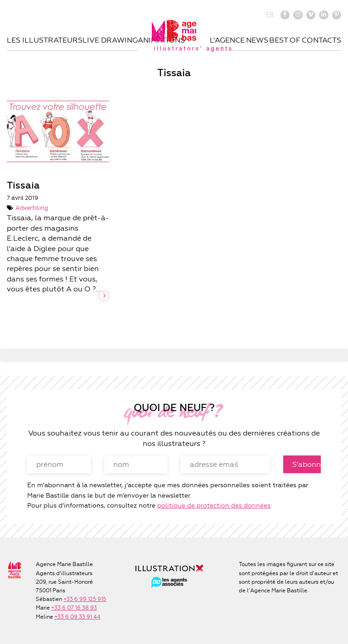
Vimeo (311, 15)
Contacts (321, 40)
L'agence (227, 40)
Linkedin (324, 15)
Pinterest (337, 15)
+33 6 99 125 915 (85, 599)
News (257, 40)
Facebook (285, 15)
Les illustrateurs (45, 40)
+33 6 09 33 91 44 (77, 617)
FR (270, 14)
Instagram (298, 15)
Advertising (32, 208)
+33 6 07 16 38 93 (74, 608)
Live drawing (110, 40)
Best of (285, 40)
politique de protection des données (214, 505)
